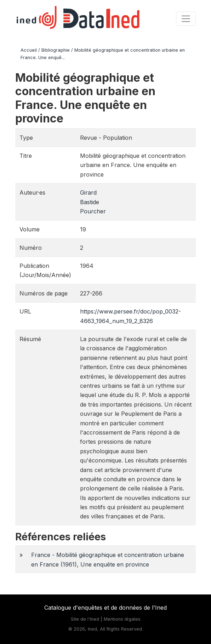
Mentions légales (122, 619)
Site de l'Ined (85, 619)
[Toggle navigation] (186, 19)
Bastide (90, 202)
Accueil (29, 50)
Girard (88, 192)
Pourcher (93, 211)
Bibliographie (56, 50)
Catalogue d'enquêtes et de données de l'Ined (105, 608)
